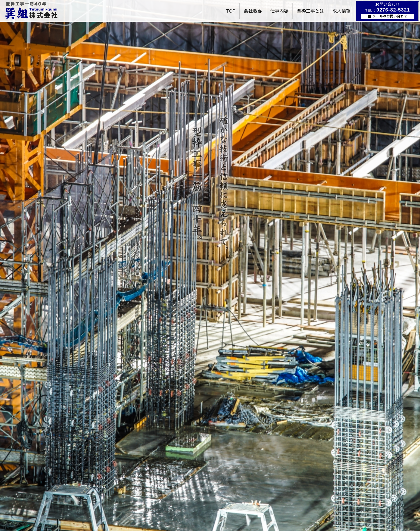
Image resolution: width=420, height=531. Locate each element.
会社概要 (253, 11)
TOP (231, 11)
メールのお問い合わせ (390, 16)
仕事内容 (279, 11)
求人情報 (342, 11)
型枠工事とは (310, 11)
